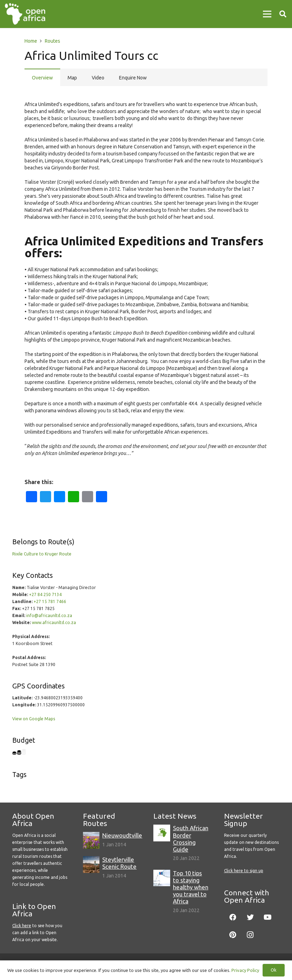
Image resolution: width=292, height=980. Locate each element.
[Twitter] (250, 917)
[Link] (25, 14)
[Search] (283, 14)
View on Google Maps (34, 719)
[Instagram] (250, 935)
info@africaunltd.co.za (49, 615)
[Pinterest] (233, 935)
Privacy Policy (245, 970)
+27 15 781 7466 (50, 601)
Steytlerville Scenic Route (119, 863)
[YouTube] (268, 917)
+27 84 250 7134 (45, 594)
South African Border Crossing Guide (191, 838)
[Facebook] (233, 917)
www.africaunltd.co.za (54, 622)
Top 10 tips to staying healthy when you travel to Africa (191, 887)
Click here (22, 926)
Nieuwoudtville (122, 835)
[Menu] (267, 14)
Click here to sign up (244, 871)
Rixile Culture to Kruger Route (42, 554)
